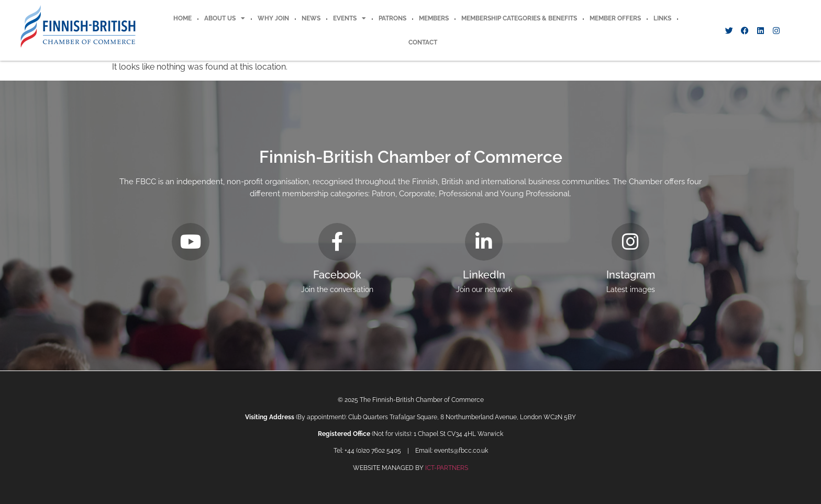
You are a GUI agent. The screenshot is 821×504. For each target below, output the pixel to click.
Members (434, 18)
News (311, 18)
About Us (225, 18)
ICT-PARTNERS (447, 468)
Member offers (615, 18)
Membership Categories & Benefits (519, 18)
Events (350, 18)
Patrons (392, 18)
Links (662, 18)
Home (182, 18)
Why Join (273, 18)
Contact (423, 42)
